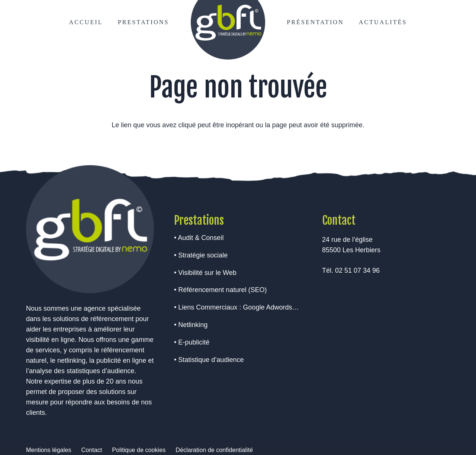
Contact (91, 450)
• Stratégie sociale (201, 255)
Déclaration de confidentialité (214, 450)
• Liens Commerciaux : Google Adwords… (236, 307)
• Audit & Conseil (199, 238)
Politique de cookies (139, 450)
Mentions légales (49, 450)
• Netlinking (191, 325)
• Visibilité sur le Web (205, 273)
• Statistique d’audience (209, 360)
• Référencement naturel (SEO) (220, 290)
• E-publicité (192, 342)
